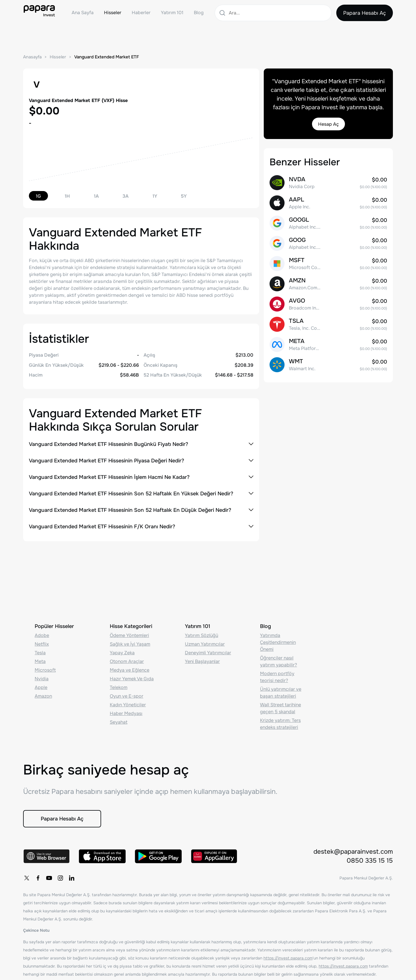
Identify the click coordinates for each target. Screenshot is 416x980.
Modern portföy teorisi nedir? (277, 677)
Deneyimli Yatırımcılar (208, 653)
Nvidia (42, 679)
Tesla (40, 653)
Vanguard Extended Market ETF (107, 57)
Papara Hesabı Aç (365, 13)
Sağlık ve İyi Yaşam (130, 644)
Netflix (42, 644)
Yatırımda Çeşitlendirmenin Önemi (278, 642)
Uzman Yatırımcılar (205, 644)
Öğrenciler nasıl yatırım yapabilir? (278, 661)
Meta (40, 661)
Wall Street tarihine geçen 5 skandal (281, 708)
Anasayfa (32, 57)
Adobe (42, 635)
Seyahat (119, 722)
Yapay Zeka (122, 653)
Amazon (43, 696)
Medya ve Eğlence (130, 670)
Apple (41, 687)
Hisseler (113, 13)
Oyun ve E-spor (127, 696)
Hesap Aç (328, 124)
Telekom (119, 687)
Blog (199, 13)
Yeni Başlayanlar (202, 661)
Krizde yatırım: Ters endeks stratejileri (280, 724)
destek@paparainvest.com (353, 852)
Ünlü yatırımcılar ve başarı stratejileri (281, 693)
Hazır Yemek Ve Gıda (132, 679)
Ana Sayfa (83, 13)
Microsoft (45, 670)
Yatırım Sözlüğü (201, 635)
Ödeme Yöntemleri (129, 635)
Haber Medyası (126, 713)
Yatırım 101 (172, 13)
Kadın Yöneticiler (128, 705)
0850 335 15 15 (370, 861)
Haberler (141, 13)
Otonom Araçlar (127, 661)
